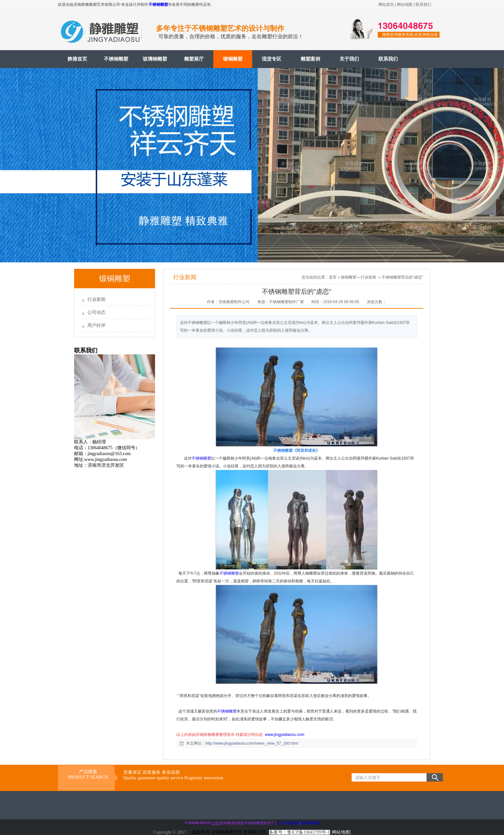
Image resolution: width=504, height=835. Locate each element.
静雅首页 (77, 59)
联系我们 (423, 5)
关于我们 (349, 59)
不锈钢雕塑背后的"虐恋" (403, 277)
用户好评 (96, 325)
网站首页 (386, 5)
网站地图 (405, 5)
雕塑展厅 (194, 59)
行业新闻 (96, 299)
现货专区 (272, 59)
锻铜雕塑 (233, 59)
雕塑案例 (310, 59)
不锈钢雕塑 (158, 5)
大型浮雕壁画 (288, 823)
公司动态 (96, 312)
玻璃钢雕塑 (155, 59)
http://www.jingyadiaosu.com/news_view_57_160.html (252, 743)
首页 (333, 277)
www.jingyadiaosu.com (285, 735)
